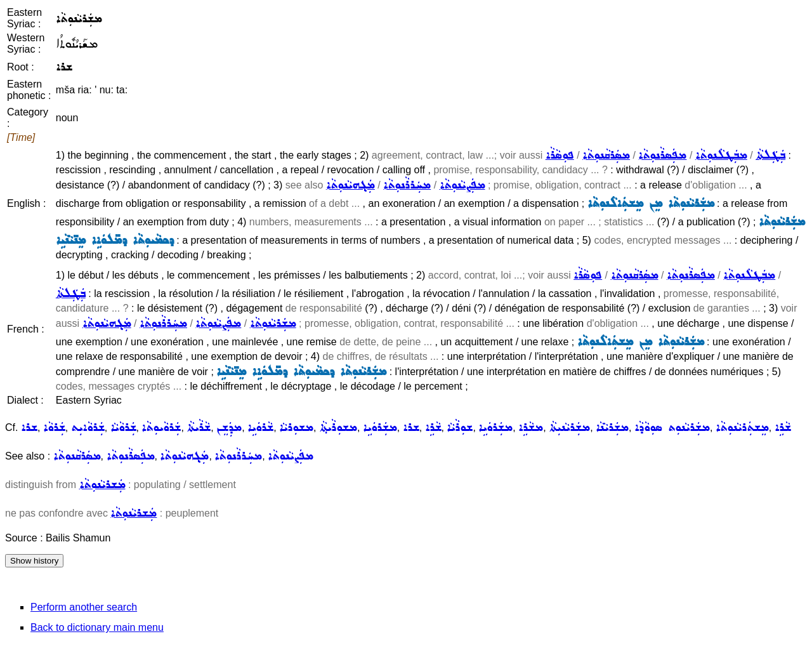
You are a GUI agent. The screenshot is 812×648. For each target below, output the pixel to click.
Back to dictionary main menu (97, 627)
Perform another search (84, 607)
